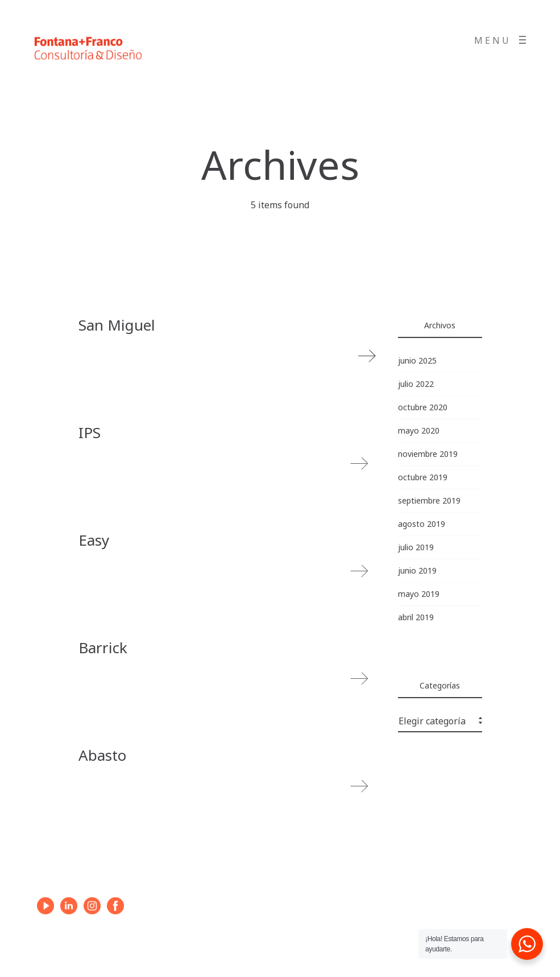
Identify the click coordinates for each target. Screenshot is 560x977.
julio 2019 (416, 547)
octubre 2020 (423, 407)
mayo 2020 (419, 430)
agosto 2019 (422, 524)
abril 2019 (416, 617)
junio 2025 (417, 360)
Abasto (102, 755)
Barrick (103, 648)
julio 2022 (416, 384)
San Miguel (117, 325)
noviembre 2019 (428, 454)
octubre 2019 (423, 477)
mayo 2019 (419, 594)
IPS (90, 432)
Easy (94, 540)
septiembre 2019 (429, 500)
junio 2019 (417, 570)
